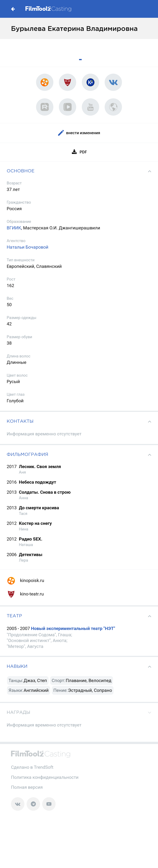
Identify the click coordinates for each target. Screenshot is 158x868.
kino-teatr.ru (25, 594)
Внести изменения (79, 133)
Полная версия (27, 787)
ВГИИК (14, 228)
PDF (79, 152)
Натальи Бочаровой (28, 247)
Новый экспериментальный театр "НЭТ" (73, 628)
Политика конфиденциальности (45, 777)
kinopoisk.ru (25, 580)
